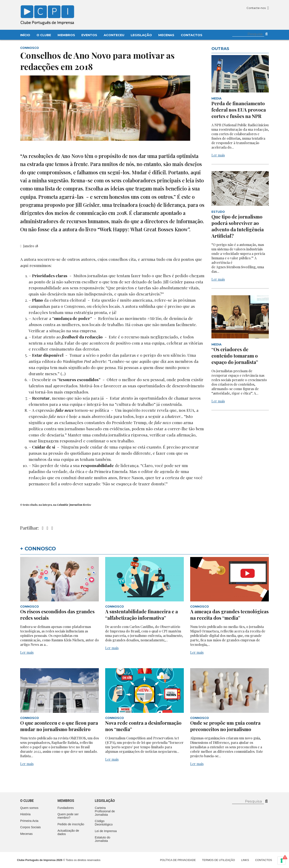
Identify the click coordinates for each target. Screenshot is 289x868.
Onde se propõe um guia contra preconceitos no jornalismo (225, 726)
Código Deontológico (104, 823)
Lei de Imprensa (106, 831)
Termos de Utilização (219, 860)
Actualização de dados (68, 832)
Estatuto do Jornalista (103, 839)
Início (25, 35)
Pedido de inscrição (71, 824)
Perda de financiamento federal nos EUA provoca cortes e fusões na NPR (239, 110)
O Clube (44, 35)
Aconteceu (114, 35)
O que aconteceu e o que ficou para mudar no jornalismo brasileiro (59, 726)
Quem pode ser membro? (68, 816)
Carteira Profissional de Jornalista (105, 811)
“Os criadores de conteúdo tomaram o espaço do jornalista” (235, 356)
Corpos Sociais (30, 827)
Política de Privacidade (178, 860)
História (25, 814)
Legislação (141, 35)
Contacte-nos (258, 8)
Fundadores (66, 808)
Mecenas (166, 35)
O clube (27, 801)
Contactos (192, 35)
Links (245, 860)
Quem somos (29, 808)
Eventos (89, 35)
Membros (66, 35)
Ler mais (218, 155)
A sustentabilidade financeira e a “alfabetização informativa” (142, 615)
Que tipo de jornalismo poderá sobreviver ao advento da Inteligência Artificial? (238, 226)
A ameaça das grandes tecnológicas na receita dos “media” (229, 615)
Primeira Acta (29, 821)
